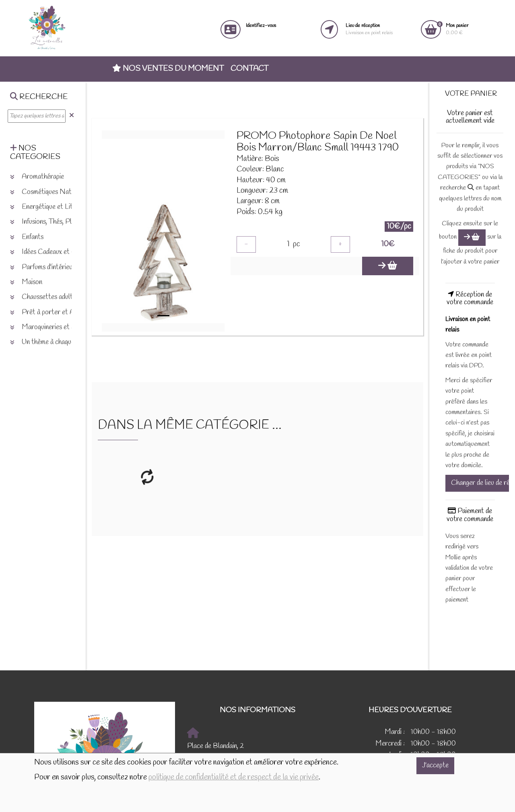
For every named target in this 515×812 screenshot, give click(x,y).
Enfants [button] (27, 237)
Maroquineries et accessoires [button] (57, 327)
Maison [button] (26, 282)
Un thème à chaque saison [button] (51, 342)
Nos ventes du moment (168, 69)
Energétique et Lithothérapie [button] (56, 207)
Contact (249, 69)
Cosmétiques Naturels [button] (48, 192)
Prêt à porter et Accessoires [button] (57, 312)
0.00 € (457, 29)
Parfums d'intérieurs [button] (44, 267)
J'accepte (435, 766)
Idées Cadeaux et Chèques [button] (53, 252)
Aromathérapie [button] (37, 177)
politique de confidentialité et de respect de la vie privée (234, 777)
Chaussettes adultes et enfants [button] (59, 297)
